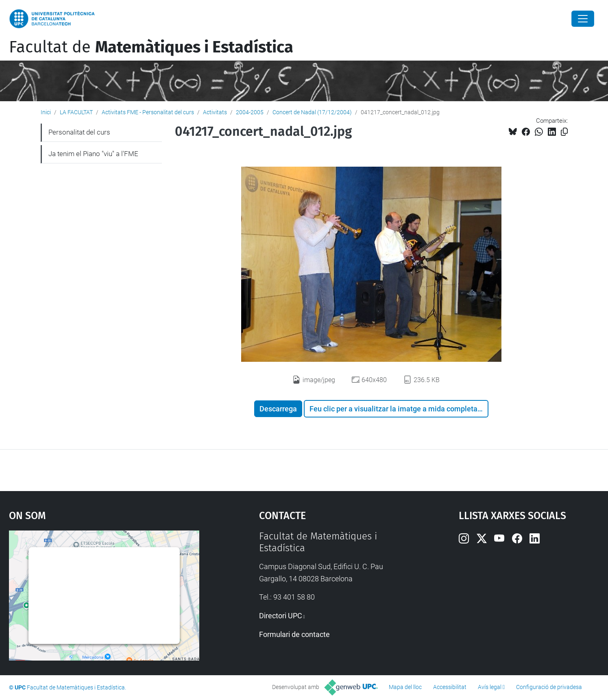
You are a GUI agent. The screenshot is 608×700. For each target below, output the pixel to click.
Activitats (215, 112)
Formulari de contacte (294, 634)
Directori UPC (281, 616)
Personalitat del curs (79, 132)
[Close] (583, 19)
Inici (46, 112)
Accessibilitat (450, 687)
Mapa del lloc (405, 687)
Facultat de (151, 47)
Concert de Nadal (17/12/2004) (312, 112)
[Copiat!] (564, 132)
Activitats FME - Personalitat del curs (148, 112)
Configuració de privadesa (549, 687)
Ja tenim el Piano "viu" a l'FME (93, 154)
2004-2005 (250, 112)
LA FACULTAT (76, 112)
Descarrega (278, 409)
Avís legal (490, 687)
